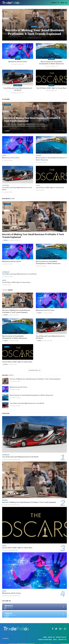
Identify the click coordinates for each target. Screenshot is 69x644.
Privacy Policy (61, 637)
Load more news (34, 370)
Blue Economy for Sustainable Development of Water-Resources (51, 63)
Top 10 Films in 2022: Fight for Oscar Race (51, 88)
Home (45, 637)
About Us (51, 637)
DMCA (55, 640)
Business (34, 27)
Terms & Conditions (45, 640)
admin (7, 131)
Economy (51, 59)
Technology (18, 85)
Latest (18, 59)
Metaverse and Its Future (18, 62)
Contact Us (62, 640)
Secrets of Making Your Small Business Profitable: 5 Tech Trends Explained (34, 32)
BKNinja (6, 638)
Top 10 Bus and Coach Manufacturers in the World (18, 89)
